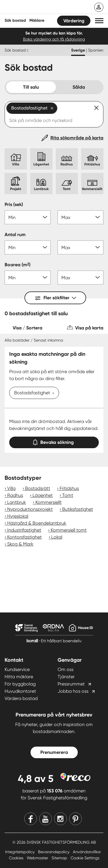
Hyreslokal (18, 516)
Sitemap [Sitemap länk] (60, 858)
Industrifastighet (24, 530)
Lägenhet (43, 495)
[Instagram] (60, 819)
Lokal (57, 537)
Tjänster (66, 677)
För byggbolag (20, 684)
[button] (99, 21)
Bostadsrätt (38, 488)
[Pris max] (81, 217)
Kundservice (17, 669)
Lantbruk (17, 502)
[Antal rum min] (28, 247)
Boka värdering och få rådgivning (54, 39)
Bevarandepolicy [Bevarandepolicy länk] (54, 852)
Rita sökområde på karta (77, 138)
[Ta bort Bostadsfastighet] (52, 393)
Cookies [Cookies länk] (17, 858)
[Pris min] (28, 217)
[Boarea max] (81, 278)
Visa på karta (89, 328)
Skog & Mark (20, 544)
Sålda (79, 87)
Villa (11, 488)
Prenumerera (54, 752)
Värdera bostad (21, 698)
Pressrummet (71, 684)
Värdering (74, 21)
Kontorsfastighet (24, 537)
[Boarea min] (28, 278)
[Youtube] (46, 819)
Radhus (15, 495)
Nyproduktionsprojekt (30, 509)
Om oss (66, 669)
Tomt (68, 495)
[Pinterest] (75, 819)
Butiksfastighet (78, 509)
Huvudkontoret (20, 691)
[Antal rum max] (81, 247)
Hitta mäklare (19, 677)
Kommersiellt (49, 502)
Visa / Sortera (28, 328)
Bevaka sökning (54, 441)
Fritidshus (69, 488)
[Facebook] (31, 819)
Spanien (96, 50)
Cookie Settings (85, 858)
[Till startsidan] (42, 8)
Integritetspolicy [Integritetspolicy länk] (20, 852)
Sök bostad (15, 20)
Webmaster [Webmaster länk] (38, 858)
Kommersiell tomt (69, 530)
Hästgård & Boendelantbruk (37, 523)
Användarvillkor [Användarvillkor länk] (87, 852)
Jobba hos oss (73, 691)
